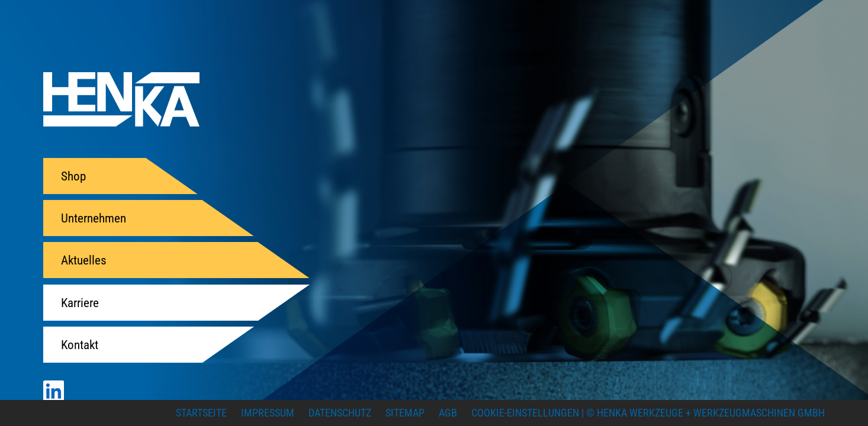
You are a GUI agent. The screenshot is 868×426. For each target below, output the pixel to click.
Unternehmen (94, 218)
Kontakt (80, 345)
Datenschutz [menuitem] (340, 413)
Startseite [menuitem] (201, 413)
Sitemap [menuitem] (405, 413)
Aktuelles (84, 260)
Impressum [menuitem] (268, 413)
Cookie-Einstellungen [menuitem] (525, 413)
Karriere (80, 303)
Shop (73, 176)
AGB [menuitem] (448, 413)
